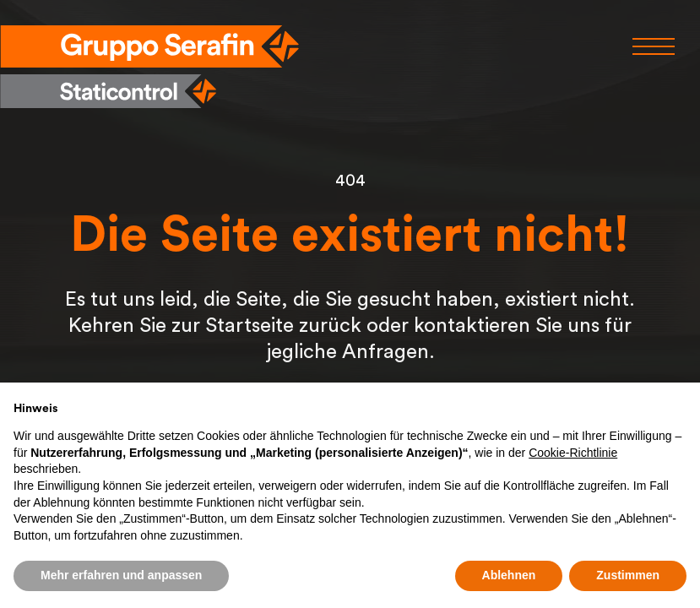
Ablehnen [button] (509, 575)
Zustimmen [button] (628, 575)
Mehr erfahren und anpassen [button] (121, 575)
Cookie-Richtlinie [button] (573, 453)
